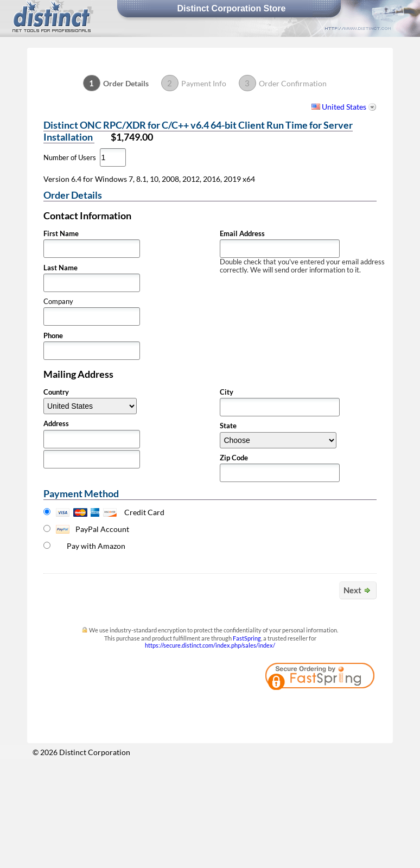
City (227, 392)
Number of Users (70, 158)
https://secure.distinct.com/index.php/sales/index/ (210, 645)
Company (58, 302)
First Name (61, 234)
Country (56, 392)
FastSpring (247, 638)
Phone (53, 336)
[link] (347, 707)
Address (56, 424)
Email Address (242, 234)
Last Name (61, 268)
